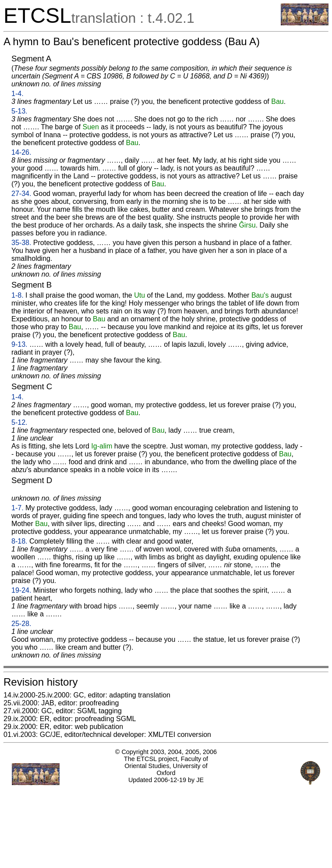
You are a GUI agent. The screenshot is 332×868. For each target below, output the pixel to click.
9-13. (19, 344)
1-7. (18, 508)
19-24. (21, 590)
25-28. (21, 624)
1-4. (18, 94)
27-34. (21, 194)
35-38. (21, 243)
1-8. (18, 295)
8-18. (19, 541)
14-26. (21, 152)
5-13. (19, 111)
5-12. (19, 422)
